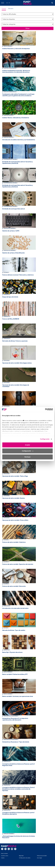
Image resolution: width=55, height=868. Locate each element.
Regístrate (21, 856)
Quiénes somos (5, 856)
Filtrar (27, 28)
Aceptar (27, 445)
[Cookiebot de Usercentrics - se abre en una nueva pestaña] (45, 409)
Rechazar (27, 457)
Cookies (3, 858)
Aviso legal (39, 858)
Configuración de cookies (25, 858)
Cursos (4, 9)
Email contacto (4, 853)
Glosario (11, 9)
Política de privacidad (42, 856)
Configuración (45, 439)
